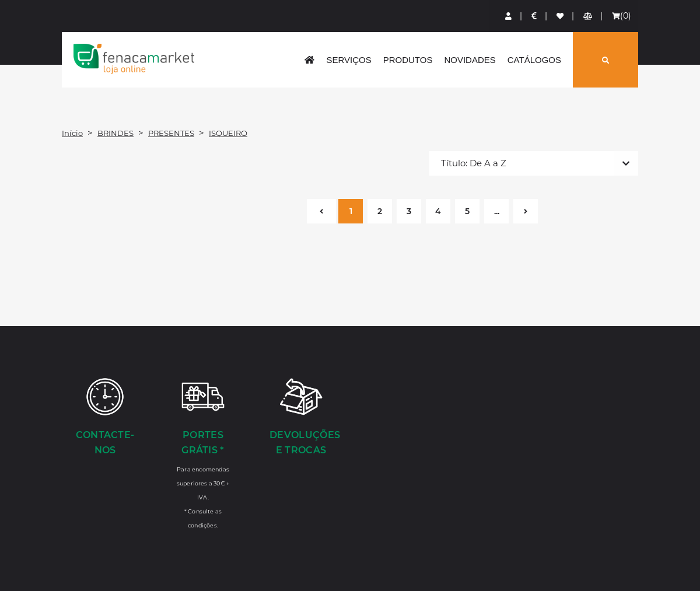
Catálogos (534, 60)
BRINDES (116, 133)
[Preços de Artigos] (535, 16)
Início (72, 133)
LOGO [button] (134, 59)
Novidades (470, 60)
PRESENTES (171, 133)
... (497, 211)
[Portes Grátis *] (203, 453)
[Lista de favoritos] (561, 16)
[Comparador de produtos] (588, 16)
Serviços (349, 60)
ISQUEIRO (228, 133)
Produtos (408, 60)
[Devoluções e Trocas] (301, 418)
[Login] (509, 16)
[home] (309, 60)
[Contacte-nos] (105, 418)
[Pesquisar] (605, 60)
